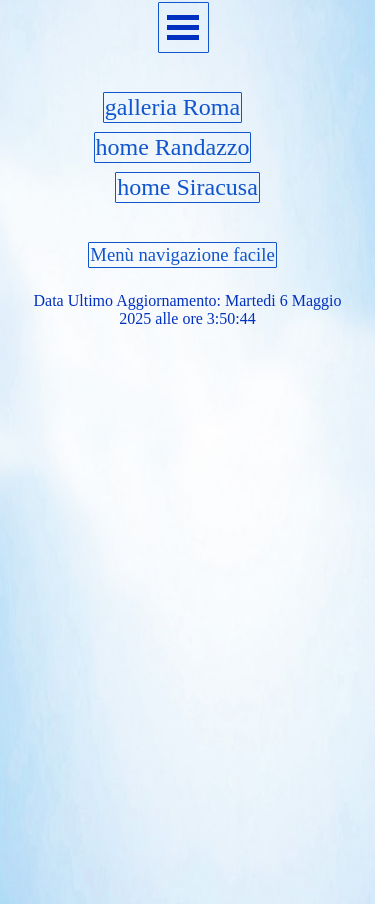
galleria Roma (172, 107)
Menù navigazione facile (182, 254)
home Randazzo (173, 147)
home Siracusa (187, 187)
